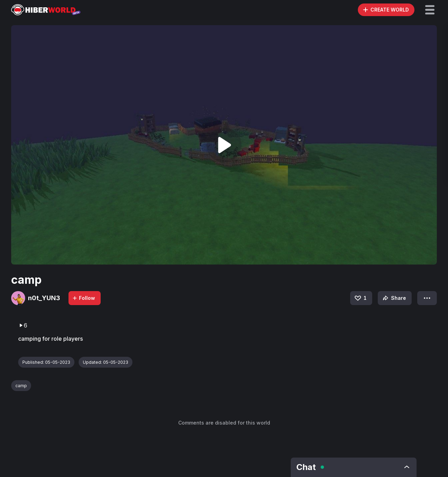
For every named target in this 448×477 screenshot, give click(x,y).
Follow (84, 298)
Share (394, 298)
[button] (430, 10)
